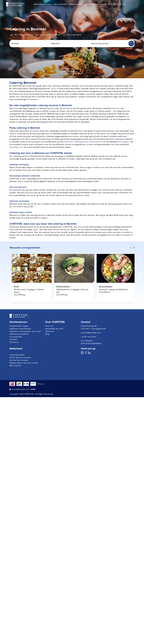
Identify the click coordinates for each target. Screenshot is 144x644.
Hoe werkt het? (61, 4)
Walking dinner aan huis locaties (24, 363)
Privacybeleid (16, 337)
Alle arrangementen (43, 4)
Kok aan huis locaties (19, 360)
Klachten (13, 339)
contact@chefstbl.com (91, 333)
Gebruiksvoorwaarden (19, 334)
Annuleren (14, 342)
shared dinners (96, 142)
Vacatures (50, 331)
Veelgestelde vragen (19, 326)
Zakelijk (103, 4)
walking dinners (81, 142)
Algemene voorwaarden (20, 329)
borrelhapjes (124, 142)
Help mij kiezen (76, 4)
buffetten (116, 108)
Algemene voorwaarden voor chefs (25, 331)
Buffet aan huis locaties (20, 357)
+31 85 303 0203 (89, 337)
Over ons (121, 4)
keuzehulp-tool (16, 147)
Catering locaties (17, 355)
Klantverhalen (92, 4)
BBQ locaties (15, 366)
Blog (47, 334)
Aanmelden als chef (54, 329)
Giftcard (112, 4)
